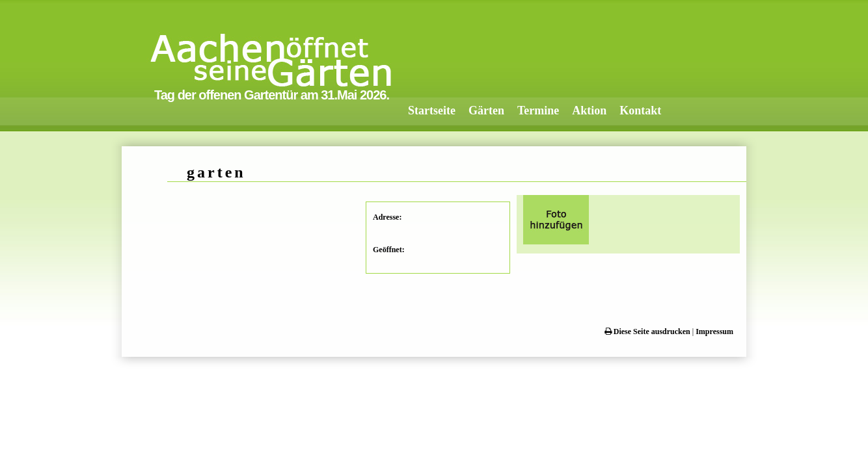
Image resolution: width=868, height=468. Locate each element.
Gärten (486, 110)
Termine (538, 110)
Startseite (432, 110)
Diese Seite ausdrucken (647, 331)
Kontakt (640, 110)
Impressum (714, 331)
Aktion (589, 110)
